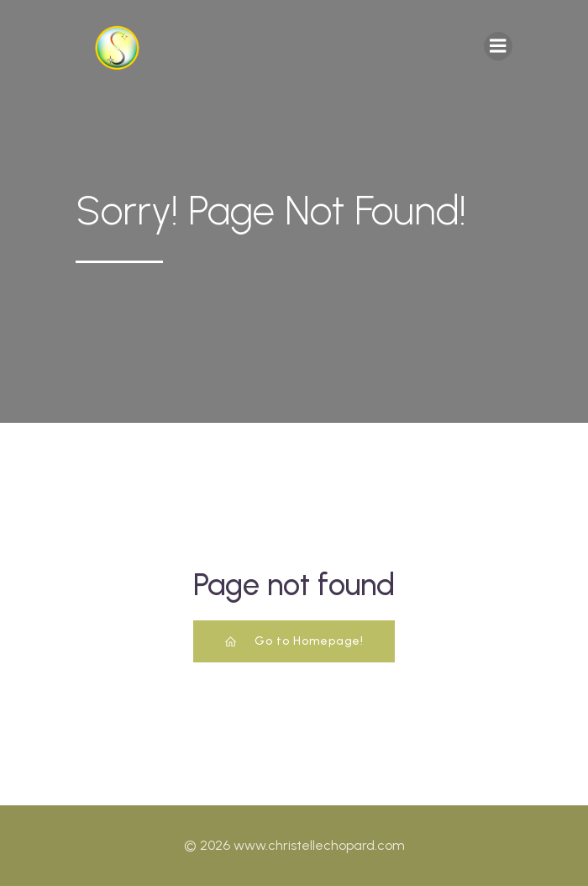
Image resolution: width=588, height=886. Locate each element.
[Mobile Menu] (498, 46)
